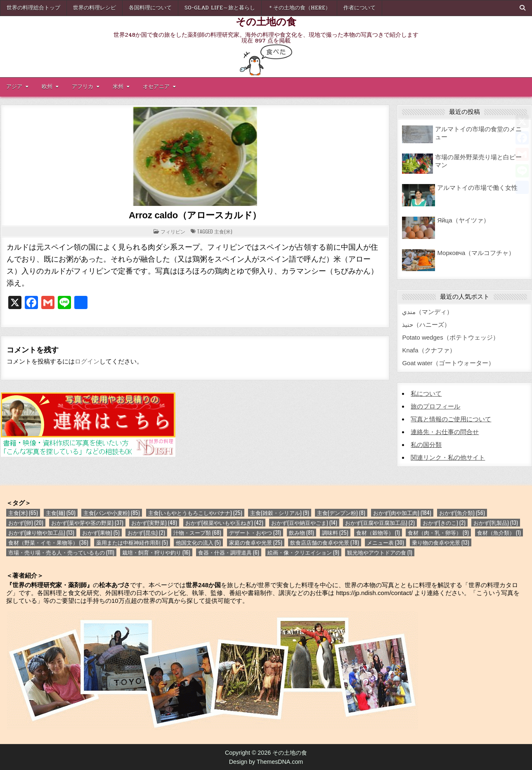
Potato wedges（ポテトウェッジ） (450, 337)
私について (426, 393)
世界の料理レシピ (95, 8)
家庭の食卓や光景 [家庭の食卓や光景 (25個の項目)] (256, 542)
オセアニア (156, 87)
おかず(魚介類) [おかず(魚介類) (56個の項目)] (462, 513)
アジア (14, 87)
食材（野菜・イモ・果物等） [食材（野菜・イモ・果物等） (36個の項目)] (48, 542)
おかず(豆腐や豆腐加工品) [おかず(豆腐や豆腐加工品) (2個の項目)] (380, 523)
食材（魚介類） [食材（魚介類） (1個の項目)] (499, 533)
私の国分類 (426, 445)
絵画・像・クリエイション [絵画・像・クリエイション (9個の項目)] (303, 552)
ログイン (87, 361)
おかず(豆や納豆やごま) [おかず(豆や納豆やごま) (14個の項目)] (304, 523)
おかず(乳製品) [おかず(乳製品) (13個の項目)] (496, 523)
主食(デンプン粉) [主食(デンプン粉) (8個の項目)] (341, 513)
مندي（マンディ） (427, 312)
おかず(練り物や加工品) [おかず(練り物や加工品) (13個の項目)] (41, 533)
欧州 (47, 87)
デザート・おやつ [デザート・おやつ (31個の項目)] (255, 533)
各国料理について (150, 8)
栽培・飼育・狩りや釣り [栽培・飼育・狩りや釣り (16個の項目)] (156, 552)
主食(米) (223, 231)
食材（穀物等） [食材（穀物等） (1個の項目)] (378, 533)
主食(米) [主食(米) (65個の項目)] (23, 513)
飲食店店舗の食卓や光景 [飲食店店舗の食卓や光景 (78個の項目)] (325, 542)
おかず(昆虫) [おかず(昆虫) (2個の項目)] (146, 533)
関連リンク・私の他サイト (448, 457)
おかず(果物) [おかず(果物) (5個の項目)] (101, 533)
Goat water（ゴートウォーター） (448, 363)
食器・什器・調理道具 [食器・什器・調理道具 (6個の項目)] (229, 552)
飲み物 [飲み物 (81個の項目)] (301, 533)
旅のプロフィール (435, 406)
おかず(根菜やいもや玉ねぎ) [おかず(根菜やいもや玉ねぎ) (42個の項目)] (224, 523)
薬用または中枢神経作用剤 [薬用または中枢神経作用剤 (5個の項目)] (132, 542)
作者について (359, 8)
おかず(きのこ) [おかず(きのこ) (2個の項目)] (444, 523)
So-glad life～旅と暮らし (220, 8)
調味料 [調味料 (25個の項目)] (335, 533)
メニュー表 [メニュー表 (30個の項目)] (385, 542)
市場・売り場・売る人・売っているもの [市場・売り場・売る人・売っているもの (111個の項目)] (61, 552)
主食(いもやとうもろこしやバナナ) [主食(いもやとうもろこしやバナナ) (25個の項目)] (195, 513)
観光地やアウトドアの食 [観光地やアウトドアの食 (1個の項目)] (380, 552)
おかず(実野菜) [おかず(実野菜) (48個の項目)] (154, 523)
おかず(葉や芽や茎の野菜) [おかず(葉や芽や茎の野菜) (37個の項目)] (87, 523)
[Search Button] (523, 8)
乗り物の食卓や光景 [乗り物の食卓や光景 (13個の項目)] (441, 542)
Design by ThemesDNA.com (266, 762)
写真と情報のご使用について (451, 419)
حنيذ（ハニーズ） (426, 325)
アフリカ (83, 87)
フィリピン (173, 231)
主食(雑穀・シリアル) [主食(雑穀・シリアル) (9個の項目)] (280, 513)
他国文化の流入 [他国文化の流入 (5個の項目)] (198, 542)
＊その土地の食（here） (299, 8)
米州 (118, 87)
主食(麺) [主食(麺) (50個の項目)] (61, 513)
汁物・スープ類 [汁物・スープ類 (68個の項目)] (197, 533)
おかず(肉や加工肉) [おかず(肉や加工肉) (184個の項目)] (402, 513)
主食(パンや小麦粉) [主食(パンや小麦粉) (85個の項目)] (112, 513)
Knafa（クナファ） (429, 350)
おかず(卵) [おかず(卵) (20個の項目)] (26, 523)
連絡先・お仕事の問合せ (445, 432)
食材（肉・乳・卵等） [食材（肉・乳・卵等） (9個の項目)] (438, 533)
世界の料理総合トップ (33, 8)
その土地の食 (266, 21)
